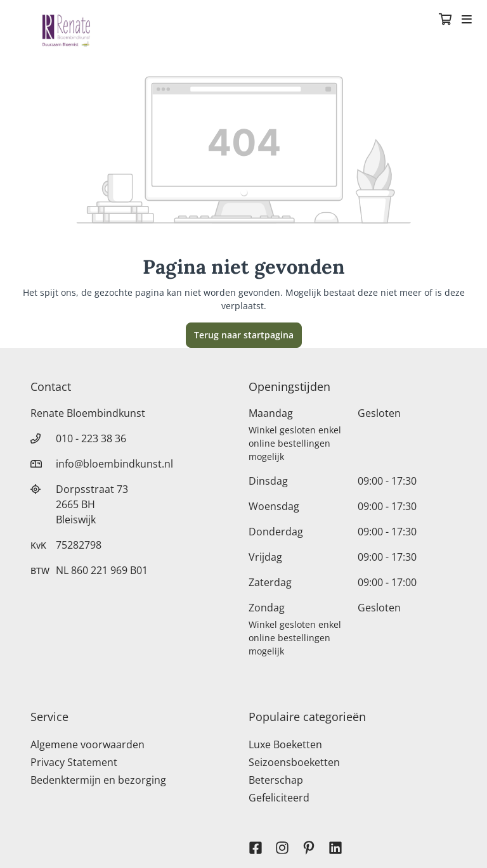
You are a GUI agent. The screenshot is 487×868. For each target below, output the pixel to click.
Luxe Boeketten (285, 744)
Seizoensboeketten (294, 762)
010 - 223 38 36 (91, 438)
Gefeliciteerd (279, 798)
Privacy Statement (74, 762)
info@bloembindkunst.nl (114, 464)
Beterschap (276, 780)
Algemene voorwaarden (88, 744)
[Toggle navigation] (467, 20)
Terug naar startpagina (244, 335)
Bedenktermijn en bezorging (98, 780)
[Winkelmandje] (445, 20)
